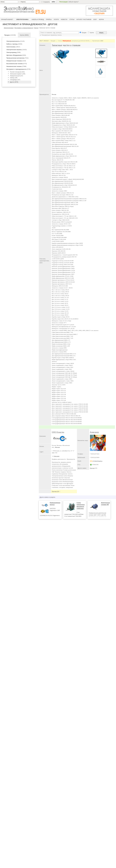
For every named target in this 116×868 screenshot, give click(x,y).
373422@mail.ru (96, 461)
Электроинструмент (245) (18, 74)
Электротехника (9, 28)
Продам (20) (55, 491)
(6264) (16, 55)
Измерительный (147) (17, 76)
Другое (36, 28)
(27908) (16, 66)
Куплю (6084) (24, 35)
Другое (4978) (14, 82)
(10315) (17, 50)
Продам (92, 468)
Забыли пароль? (74, 2)
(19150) (14, 44)
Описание (56, 456)
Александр (94, 432)
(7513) (17, 58)
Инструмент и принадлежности (24, 28)
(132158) (10, 35)
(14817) (13, 47)
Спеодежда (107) (15, 80)
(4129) (16, 61)
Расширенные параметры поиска (51, 35)
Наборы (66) (14, 78)
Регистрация (63, 2)
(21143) (15, 41)
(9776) (17, 64)
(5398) (14, 52)
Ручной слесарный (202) (17, 72)
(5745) (18, 69)
